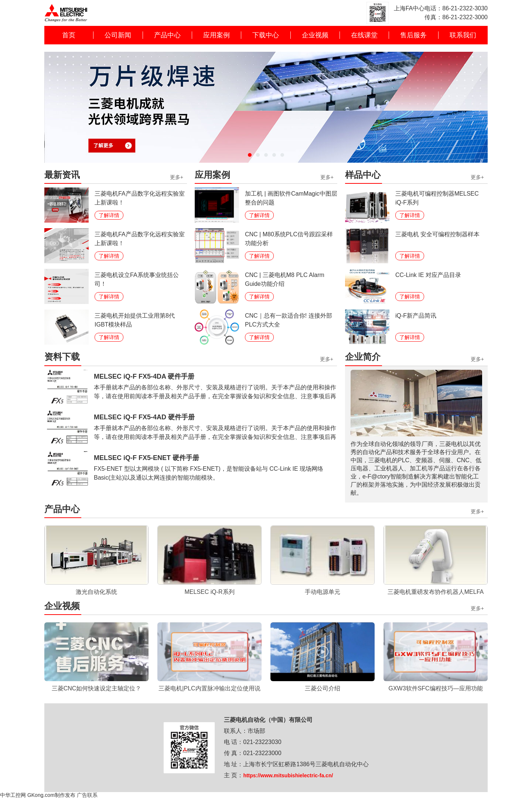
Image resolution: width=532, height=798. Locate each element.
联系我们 (463, 35)
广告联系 (87, 795)
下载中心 (266, 35)
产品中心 (167, 35)
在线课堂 (364, 35)
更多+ (177, 177)
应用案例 (216, 35)
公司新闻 (118, 35)
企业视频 (315, 35)
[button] (250, 155)
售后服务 (413, 35)
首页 (69, 35)
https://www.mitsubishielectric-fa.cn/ (288, 775)
